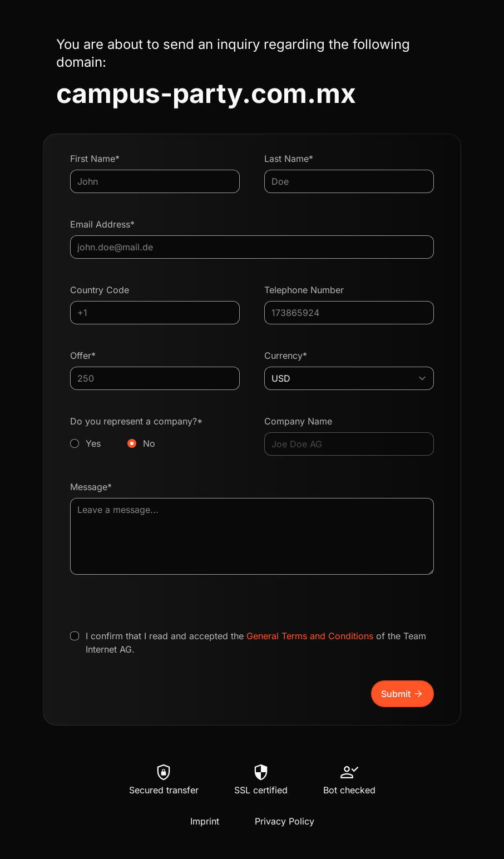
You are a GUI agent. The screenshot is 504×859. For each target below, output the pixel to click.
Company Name (298, 421)
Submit (402, 694)
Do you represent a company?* (155, 433)
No (149, 443)
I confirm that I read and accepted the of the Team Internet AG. (256, 643)
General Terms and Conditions (310, 636)
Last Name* (289, 159)
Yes (93, 443)
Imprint (205, 821)
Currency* (286, 356)
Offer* (83, 356)
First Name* (95, 159)
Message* (91, 487)
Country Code (100, 290)
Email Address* (102, 224)
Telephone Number (304, 290)
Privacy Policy (285, 821)
